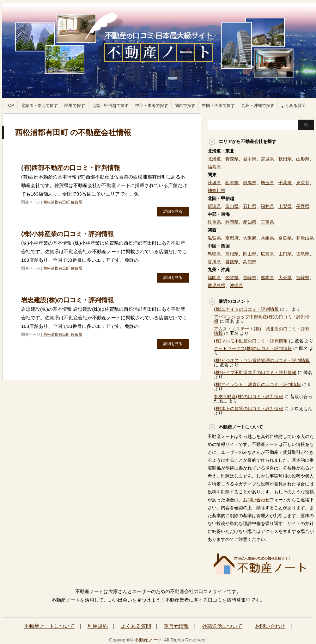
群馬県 (250, 183)
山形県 (303, 159)
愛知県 (250, 222)
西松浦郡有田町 (57, 202)
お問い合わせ (256, 500)
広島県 (267, 254)
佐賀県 (76, 202)
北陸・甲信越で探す (110, 106)
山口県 (285, 254)
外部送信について (222, 626)
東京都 (303, 183)
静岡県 (232, 222)
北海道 (214, 159)
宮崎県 (303, 278)
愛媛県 (232, 262)
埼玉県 (267, 183)
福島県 (214, 167)
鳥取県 (214, 254)
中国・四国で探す (218, 106)
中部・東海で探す (152, 106)
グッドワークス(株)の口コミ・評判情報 (253, 348)
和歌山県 (305, 238)
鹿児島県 (216, 285)
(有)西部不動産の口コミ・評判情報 (71, 168)
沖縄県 (236, 285)
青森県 (232, 159)
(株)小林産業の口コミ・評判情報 (67, 234)
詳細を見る (173, 211)
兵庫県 (267, 238)
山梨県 (285, 206)
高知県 (250, 262)
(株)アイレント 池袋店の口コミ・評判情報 (257, 385)
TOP (10, 105)
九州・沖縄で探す (258, 106)
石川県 (250, 206)
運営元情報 (176, 626)
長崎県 (250, 278)
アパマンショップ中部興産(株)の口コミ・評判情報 (262, 319)
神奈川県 (216, 191)
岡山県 (250, 254)
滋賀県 (214, 238)
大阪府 (250, 238)
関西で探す (185, 106)
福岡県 (214, 278)
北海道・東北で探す (39, 106)
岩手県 (250, 159)
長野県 (303, 206)
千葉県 (285, 183)
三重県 (267, 222)
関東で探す (75, 106)
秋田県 (285, 159)
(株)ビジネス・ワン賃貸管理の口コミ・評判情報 (262, 360)
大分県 (285, 278)
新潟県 (214, 206)
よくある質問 (293, 106)
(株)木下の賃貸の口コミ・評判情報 (249, 409)
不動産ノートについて (49, 626)
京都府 (232, 238)
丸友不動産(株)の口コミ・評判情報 (249, 397)
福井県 (267, 206)
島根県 (232, 254)
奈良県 (285, 238)
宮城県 (267, 159)
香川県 (214, 262)
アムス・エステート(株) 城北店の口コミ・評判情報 (262, 331)
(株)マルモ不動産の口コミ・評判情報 (251, 341)
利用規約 (98, 626)
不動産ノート (149, 640)
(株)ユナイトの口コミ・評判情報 (246, 309)
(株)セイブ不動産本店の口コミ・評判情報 (255, 372)
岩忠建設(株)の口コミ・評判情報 (67, 300)
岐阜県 (214, 222)
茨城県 (214, 183)
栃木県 (232, 183)
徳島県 (303, 254)
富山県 (232, 206)
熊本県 (267, 278)
